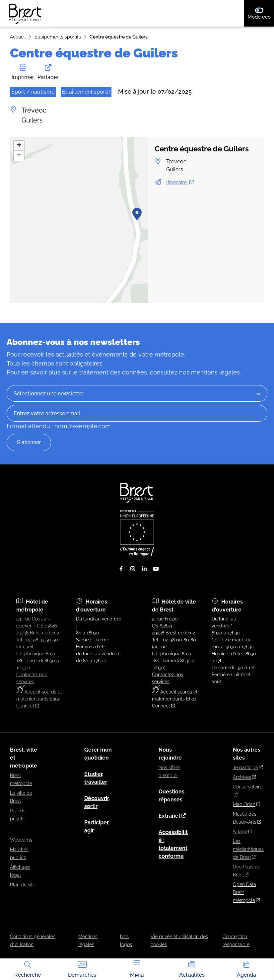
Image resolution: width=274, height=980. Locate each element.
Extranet (172, 816)
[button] (137, 214)
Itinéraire (180, 182)
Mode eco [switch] (261, 13)
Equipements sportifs (58, 37)
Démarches (82, 969)
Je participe (248, 768)
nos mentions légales (209, 372)
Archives (244, 777)
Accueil (18, 37)
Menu (137, 969)
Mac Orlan (246, 804)
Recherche (28, 969)
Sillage (242, 832)
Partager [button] (48, 72)
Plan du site (23, 885)
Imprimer (23, 72)
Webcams (21, 840)
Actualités (192, 969)
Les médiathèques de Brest (248, 849)
